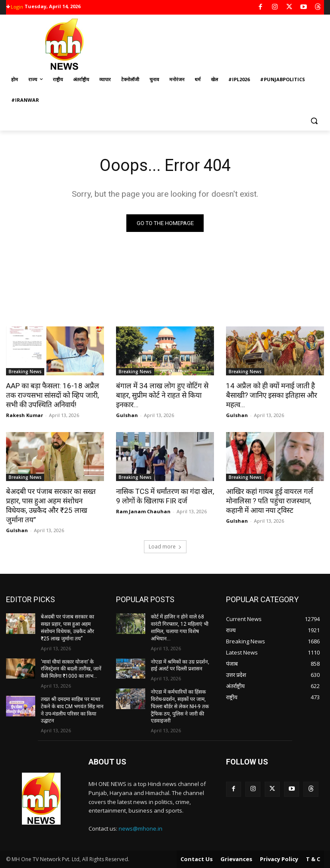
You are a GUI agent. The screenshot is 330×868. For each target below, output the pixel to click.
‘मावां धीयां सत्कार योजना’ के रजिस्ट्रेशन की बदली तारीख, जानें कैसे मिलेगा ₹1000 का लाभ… (71, 669)
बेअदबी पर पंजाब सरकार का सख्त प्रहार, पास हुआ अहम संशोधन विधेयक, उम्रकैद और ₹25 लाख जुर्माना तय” (51, 506)
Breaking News (25, 372)
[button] (314, 121)
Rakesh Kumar (24, 415)
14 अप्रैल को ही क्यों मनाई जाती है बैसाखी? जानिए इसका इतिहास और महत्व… (272, 395)
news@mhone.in (141, 828)
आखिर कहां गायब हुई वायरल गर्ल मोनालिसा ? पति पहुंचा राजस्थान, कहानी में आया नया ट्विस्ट (270, 501)
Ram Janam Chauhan (143, 511)
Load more (165, 547)
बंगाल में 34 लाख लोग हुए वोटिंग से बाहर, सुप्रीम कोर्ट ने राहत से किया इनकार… (162, 395)
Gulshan (127, 415)
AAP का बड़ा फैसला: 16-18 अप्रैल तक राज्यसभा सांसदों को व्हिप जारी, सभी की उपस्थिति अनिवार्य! (53, 395)
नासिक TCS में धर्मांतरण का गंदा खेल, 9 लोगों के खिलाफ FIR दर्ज (165, 496)
